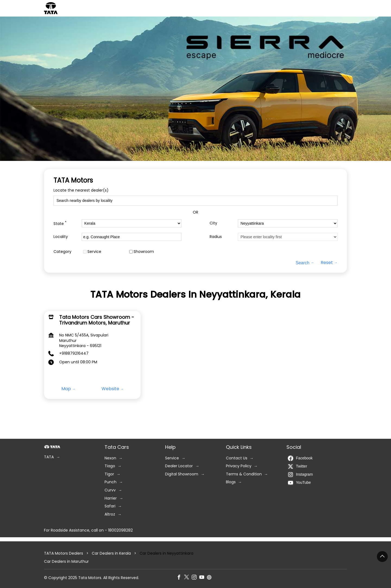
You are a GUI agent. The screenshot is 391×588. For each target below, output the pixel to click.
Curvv (110, 490)
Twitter (297, 466)
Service (94, 252)
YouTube (299, 483)
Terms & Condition (244, 474)
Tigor (109, 474)
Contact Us (237, 458)
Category (62, 252)
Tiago (110, 466)
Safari (110, 506)
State (60, 223)
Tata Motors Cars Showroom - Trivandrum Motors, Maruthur (97, 320)
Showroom (144, 252)
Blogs (231, 482)
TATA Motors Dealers (64, 553)
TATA (49, 457)
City (213, 223)
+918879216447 (74, 353)
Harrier (111, 498)
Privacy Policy (239, 466)
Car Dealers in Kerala (111, 553)
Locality (61, 237)
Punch (111, 482)
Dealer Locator (179, 466)
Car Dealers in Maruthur (66, 562)
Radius (216, 237)
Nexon (110, 458)
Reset (327, 263)
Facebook (300, 458)
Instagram (300, 475)
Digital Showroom (182, 474)
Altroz (110, 514)
